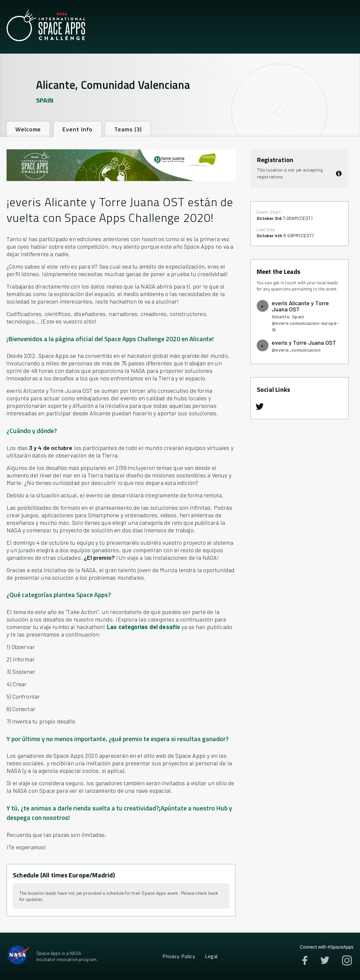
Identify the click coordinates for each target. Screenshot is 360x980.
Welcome (28, 129)
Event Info (77, 129)
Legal (211, 956)
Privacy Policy (179, 956)
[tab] (28, 129)
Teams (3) (128, 129)
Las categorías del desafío (144, 627)
